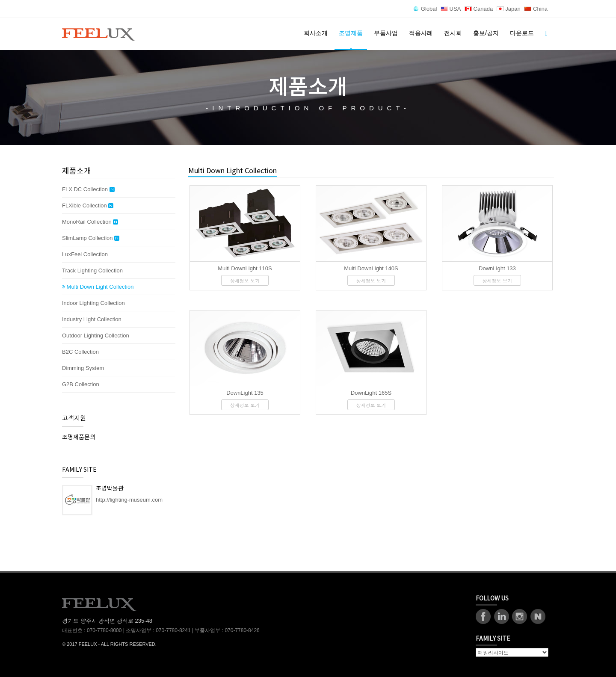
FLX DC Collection (88, 189)
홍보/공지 (486, 33)
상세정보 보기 (245, 281)
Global (425, 9)
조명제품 (351, 33)
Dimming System (83, 368)
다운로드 (522, 33)
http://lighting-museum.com (129, 500)
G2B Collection (81, 384)
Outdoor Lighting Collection (96, 336)
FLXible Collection (88, 206)
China (536, 9)
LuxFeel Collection (85, 254)
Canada (479, 9)
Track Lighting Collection (92, 271)
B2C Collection (80, 352)
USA (451, 9)
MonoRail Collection (90, 222)
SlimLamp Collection (91, 238)
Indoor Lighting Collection (93, 303)
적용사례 (421, 33)
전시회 (453, 33)
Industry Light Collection (92, 319)
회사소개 (316, 33)
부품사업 (386, 33)
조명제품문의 (79, 438)
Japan (509, 9)
